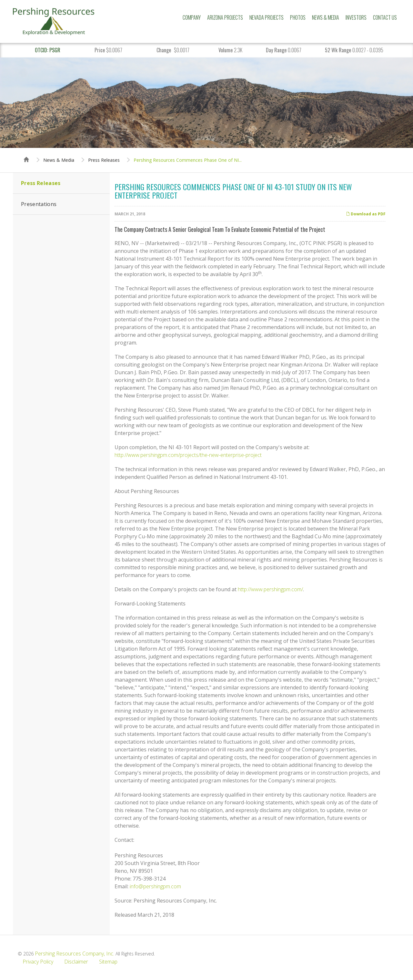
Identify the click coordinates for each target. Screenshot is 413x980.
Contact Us (385, 17)
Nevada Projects (267, 17)
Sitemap (108, 962)
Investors (356, 17)
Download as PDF (366, 214)
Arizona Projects (225, 17)
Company (192, 17)
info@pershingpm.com (155, 886)
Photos (298, 17)
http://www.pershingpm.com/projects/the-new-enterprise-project (188, 455)
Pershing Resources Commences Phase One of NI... (188, 160)
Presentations (39, 204)
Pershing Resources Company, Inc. (75, 954)
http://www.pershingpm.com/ (270, 589)
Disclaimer (76, 962)
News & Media (326, 17)
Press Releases (104, 160)
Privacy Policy (38, 962)
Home (26, 154)
